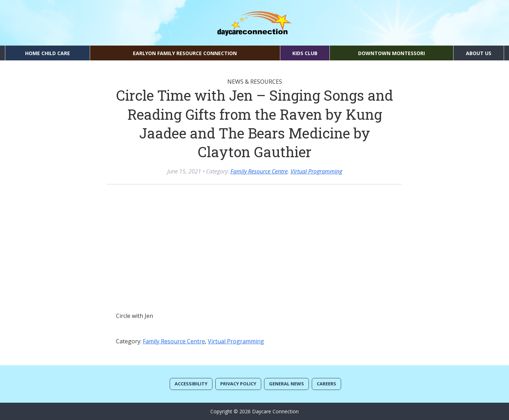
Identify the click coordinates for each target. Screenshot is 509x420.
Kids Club (305, 53)
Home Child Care (48, 53)
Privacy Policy (238, 384)
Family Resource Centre (259, 171)
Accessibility (191, 384)
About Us (479, 53)
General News (286, 384)
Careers (326, 384)
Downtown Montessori (391, 53)
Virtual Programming (316, 171)
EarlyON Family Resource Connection (185, 53)
